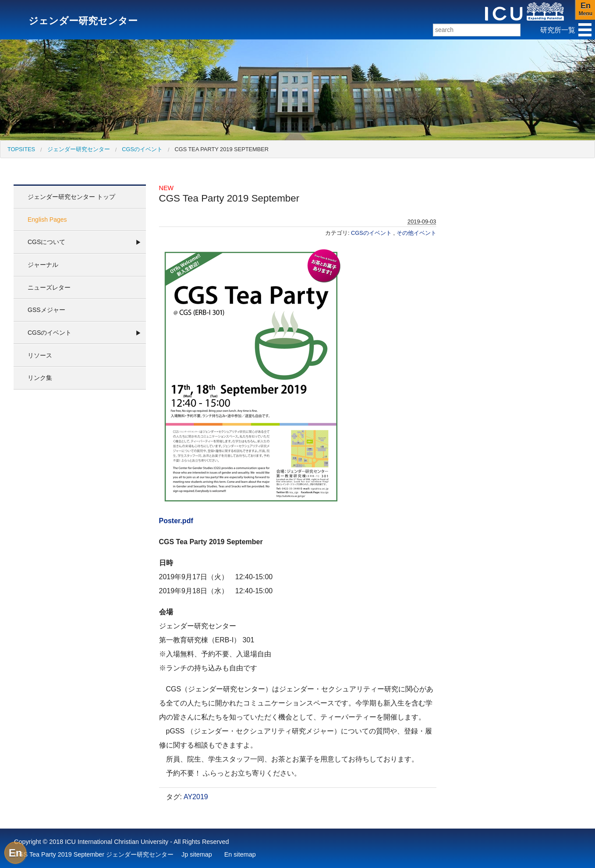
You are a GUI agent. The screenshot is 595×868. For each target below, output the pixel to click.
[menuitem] (21, 149)
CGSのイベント (142, 149)
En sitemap (240, 854)
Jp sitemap (197, 854)
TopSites (21, 149)
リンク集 (40, 378)
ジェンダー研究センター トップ (71, 197)
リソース (40, 355)
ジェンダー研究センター (79, 149)
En (16, 853)
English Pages (47, 220)
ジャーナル (43, 265)
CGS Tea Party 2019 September (221, 149)
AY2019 (196, 797)
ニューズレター (49, 287)
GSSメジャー (46, 310)
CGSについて (46, 242)
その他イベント (416, 233)
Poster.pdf (176, 521)
